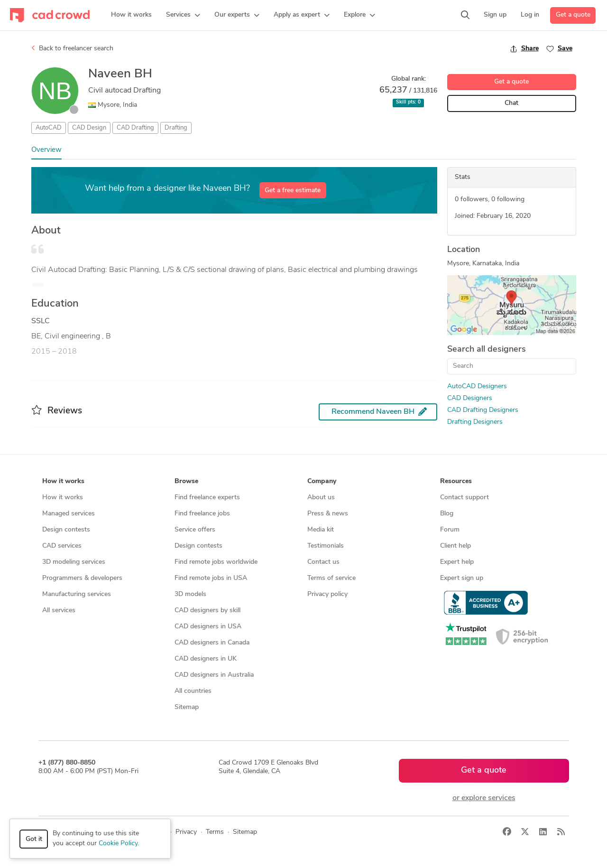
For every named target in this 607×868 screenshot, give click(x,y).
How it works (63, 498)
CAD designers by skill (207, 611)
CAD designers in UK (206, 659)
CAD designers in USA (208, 627)
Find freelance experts (207, 498)
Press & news (328, 514)
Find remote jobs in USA (211, 578)
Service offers (195, 530)
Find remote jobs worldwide (216, 562)
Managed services (69, 514)
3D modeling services (74, 562)
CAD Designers (470, 398)
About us (321, 498)
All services (59, 611)
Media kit (321, 530)
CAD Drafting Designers (483, 410)
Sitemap (187, 707)
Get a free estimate (293, 191)
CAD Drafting (135, 128)
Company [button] (322, 481)
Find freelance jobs (202, 514)
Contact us (323, 562)
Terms (215, 832)
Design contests (66, 530)
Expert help (457, 562)
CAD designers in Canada (212, 643)
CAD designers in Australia (214, 675)
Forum (450, 530)
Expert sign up (462, 578)
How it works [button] (63, 481)
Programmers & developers (82, 578)
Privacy (186, 832)
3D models (190, 594)
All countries (193, 691)
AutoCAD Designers (477, 387)
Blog (447, 514)
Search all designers (487, 350)
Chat (511, 103)
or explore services (484, 798)
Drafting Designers (475, 422)
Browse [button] (186, 481)
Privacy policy (327, 594)
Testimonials (326, 546)
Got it (34, 839)
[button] (183, 15)
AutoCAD (49, 128)
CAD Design (89, 128)
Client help (455, 546)
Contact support (464, 498)
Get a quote (573, 15)
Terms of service (331, 578)
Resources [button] (456, 481)
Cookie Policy (118, 844)
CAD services (62, 546)
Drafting (176, 128)
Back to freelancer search (72, 48)
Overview (46, 150)
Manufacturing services (77, 594)
